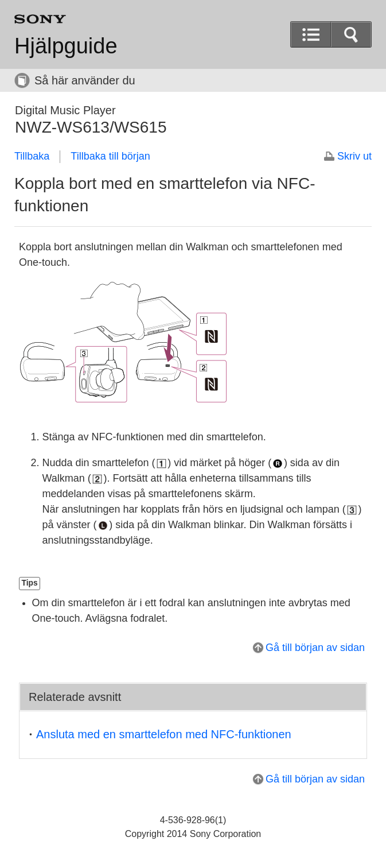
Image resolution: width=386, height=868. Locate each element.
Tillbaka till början (110, 156)
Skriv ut (354, 156)
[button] (351, 34)
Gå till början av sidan (315, 648)
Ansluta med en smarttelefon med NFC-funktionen (164, 734)
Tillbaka (32, 156)
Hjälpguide (66, 46)
